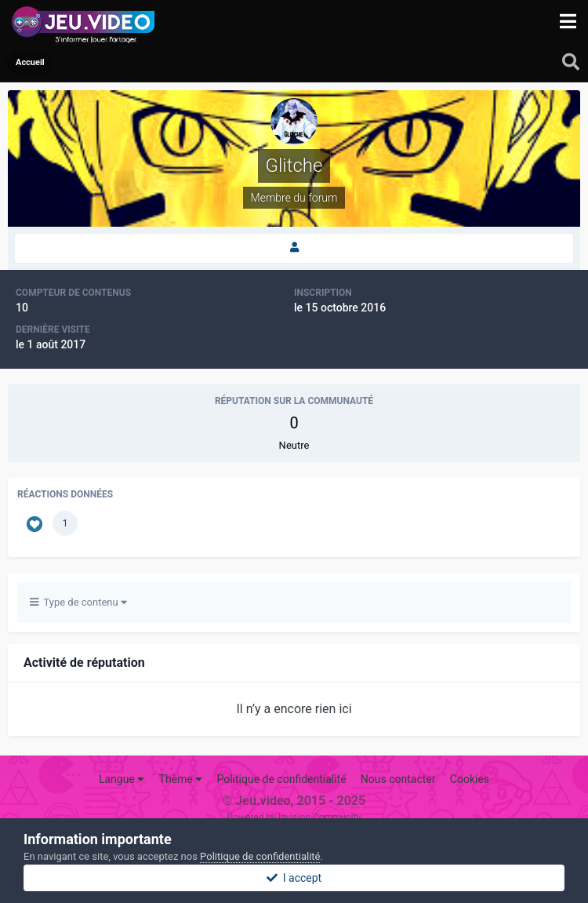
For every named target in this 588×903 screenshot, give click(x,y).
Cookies (470, 779)
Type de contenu (78, 602)
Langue (122, 779)
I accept (294, 878)
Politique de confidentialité (281, 779)
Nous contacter (398, 779)
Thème (181, 779)
